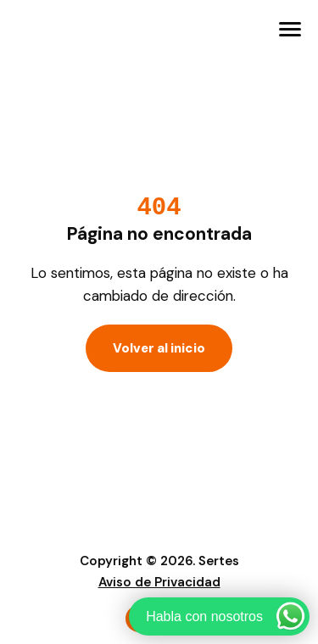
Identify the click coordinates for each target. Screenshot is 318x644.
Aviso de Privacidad (159, 582)
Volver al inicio (159, 348)
